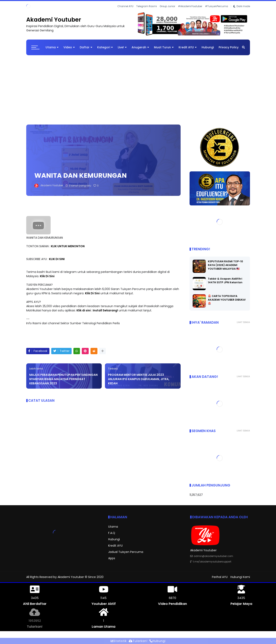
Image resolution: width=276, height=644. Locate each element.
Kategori (105, 47)
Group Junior (167, 6)
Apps (112, 558)
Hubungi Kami (240, 577)
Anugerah (140, 47)
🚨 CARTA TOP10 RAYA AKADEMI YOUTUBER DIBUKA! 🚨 (227, 300)
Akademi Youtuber (54, 20)
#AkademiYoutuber (190, 6)
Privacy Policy (229, 47)
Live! (122, 47)
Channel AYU (125, 6)
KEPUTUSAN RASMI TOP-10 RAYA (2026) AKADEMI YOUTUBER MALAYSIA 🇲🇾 (225, 265)
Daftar (86, 47)
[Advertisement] (138, 88)
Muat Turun (164, 47)
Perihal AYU (220, 577)
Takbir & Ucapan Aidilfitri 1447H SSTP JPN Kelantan (225, 281)
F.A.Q (112, 533)
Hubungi (208, 47)
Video (69, 47)
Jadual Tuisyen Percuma (126, 552)
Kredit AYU (188, 47)
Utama (52, 47)
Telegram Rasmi (147, 6)
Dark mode (243, 6)
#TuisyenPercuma (217, 6)
